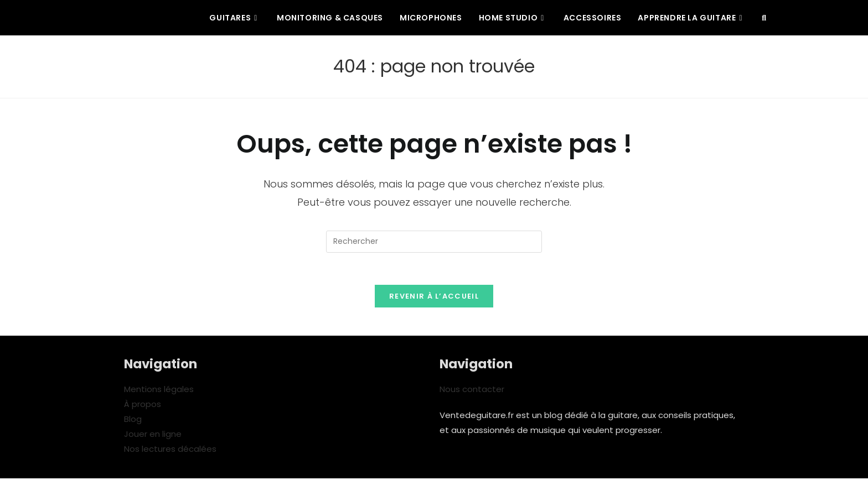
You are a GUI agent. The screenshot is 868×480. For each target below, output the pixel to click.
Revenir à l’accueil (434, 298)
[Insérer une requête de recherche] (434, 242)
